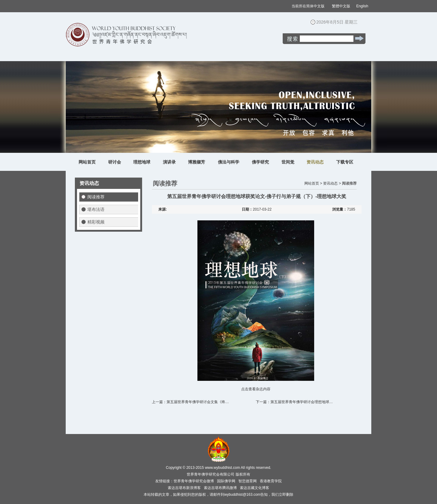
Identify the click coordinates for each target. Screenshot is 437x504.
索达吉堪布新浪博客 (184, 488)
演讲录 (169, 162)
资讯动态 (315, 162)
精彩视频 (96, 222)
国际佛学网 (226, 481)
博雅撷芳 (196, 162)
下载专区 (345, 162)
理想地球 (142, 162)
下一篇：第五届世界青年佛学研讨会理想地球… (294, 402)
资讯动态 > (332, 183)
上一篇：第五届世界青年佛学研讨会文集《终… (190, 402)
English (362, 6)
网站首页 (87, 162)
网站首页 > (313, 183)
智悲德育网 (248, 481)
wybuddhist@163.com (242, 495)
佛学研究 (260, 162)
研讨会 (115, 162)
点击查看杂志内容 (256, 389)
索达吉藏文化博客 (255, 488)
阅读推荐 (96, 197)
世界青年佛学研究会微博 (194, 481)
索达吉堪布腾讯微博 (220, 488)
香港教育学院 (271, 481)
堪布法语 (96, 209)
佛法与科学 (229, 162)
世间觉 (288, 162)
